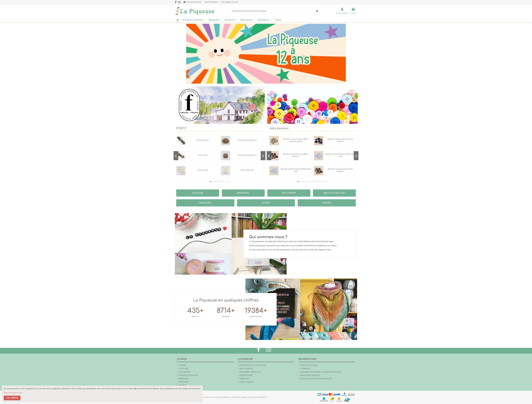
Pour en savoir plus (13, 393)
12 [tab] (327, 181)
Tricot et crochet (189, 375)
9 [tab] (319, 181)
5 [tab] (221, 181)
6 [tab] (223, 181)
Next (263, 156)
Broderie (183, 379)
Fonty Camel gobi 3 (247, 140)
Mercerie (183, 382)
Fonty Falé (203, 170)
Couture (183, 369)
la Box (182, 365)
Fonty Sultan (203, 140)
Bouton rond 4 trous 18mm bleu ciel (296, 170)
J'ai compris (12, 398)
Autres (182, 385)
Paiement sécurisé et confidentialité (321, 372)
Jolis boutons (279, 128)
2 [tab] (213, 181)
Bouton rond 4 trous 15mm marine (340, 140)
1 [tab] (210, 181)
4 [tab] (218, 181)
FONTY (181, 128)
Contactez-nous (309, 365)
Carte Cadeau (211, 2)
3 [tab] (215, 181)
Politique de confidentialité (316, 379)
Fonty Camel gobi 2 (247, 155)
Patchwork (184, 372)
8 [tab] (229, 181)
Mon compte (246, 369)
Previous (176, 156)
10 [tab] (322, 181)
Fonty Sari (203, 155)
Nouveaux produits (250, 372)
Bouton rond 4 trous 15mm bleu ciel (340, 155)
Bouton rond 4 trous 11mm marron (340, 170)
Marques (244, 379)
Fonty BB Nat (247, 170)
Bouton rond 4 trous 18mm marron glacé (296, 140)
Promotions (246, 375)
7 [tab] (226, 181)
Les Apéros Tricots (230, 2)
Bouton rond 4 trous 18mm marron (296, 155)
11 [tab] (325, 181)
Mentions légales (310, 375)
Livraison (305, 369)
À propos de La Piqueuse (253, 365)
